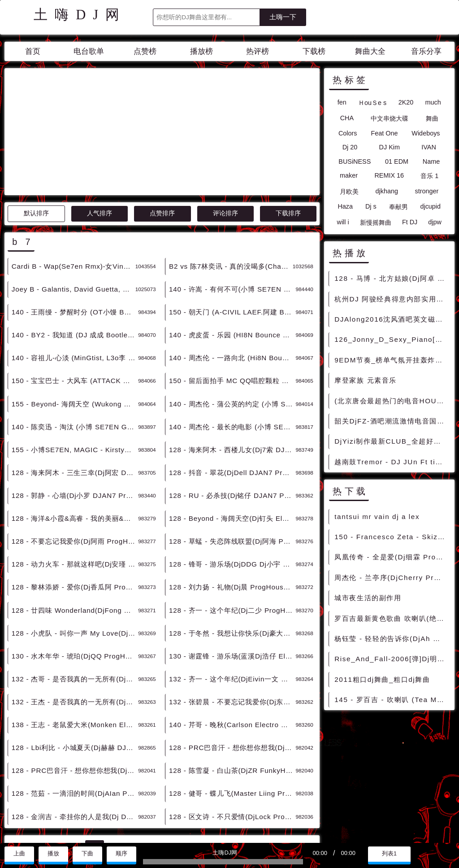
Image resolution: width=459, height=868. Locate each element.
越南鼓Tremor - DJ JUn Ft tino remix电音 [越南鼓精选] (392, 462)
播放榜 (201, 51)
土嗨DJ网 (80, 15)
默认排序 (36, 133)
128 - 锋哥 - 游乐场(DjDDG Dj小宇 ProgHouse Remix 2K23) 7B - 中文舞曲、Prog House (232, 483)
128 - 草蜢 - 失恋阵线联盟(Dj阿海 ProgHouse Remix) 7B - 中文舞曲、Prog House (232, 460)
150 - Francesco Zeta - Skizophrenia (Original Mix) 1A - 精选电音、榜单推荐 (392, 537)
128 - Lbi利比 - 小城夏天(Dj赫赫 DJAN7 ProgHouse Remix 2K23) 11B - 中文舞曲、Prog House (75, 667)
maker (349, 175)
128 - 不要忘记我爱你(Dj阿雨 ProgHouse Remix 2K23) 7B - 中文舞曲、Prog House (75, 460)
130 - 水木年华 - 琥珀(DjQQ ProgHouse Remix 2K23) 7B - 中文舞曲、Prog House (75, 575)
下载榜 (314, 51)
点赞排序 (162, 133)
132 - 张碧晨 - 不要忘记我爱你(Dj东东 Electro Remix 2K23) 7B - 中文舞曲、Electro (232, 621)
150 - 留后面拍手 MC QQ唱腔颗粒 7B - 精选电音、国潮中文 (232, 300)
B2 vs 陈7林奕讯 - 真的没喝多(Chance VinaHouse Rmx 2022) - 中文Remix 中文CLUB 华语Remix (231, 185)
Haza (345, 206)
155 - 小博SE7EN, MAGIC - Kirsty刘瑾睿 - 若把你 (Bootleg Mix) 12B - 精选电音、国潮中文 (75, 369)
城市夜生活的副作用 (368, 598)
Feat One (384, 133)
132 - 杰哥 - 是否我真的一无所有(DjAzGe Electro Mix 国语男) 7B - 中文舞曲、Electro (75, 598)
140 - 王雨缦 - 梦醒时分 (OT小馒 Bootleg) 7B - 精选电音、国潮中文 (75, 231)
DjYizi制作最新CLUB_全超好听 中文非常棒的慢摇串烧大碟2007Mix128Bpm (392, 441)
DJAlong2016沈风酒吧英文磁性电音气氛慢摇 (392, 319)
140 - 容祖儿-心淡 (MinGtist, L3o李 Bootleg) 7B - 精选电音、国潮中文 (75, 277)
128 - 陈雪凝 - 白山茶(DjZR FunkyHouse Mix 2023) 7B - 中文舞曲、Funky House (232, 690)
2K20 (406, 102)
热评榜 (258, 51)
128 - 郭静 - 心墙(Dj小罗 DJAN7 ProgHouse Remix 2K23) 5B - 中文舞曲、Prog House (75, 415)
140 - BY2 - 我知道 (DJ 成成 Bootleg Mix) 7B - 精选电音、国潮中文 (75, 254)
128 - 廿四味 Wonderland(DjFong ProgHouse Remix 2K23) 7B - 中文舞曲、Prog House (75, 530)
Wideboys (426, 133)
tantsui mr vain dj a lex (377, 517)
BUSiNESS (355, 161)
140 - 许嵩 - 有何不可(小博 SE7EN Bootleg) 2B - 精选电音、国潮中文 (232, 208)
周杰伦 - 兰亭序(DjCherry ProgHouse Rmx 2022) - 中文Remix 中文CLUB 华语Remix (392, 578)
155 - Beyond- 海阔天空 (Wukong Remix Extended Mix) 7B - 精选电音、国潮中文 (75, 323)
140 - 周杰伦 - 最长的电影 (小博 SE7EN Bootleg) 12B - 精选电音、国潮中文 (232, 346)
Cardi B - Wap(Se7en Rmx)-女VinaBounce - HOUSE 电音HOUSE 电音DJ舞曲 (74, 185)
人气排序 (100, 133)
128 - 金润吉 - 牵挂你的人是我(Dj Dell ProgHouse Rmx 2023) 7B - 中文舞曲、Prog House (75, 736)
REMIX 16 (389, 175)
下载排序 (288, 133)
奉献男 (398, 207)
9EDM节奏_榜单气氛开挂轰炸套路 (392, 360)
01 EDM (397, 161)
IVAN (429, 147)
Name (431, 161)
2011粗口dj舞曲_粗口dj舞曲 (382, 679)
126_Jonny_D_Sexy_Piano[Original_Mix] (392, 339)
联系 (15, 833)
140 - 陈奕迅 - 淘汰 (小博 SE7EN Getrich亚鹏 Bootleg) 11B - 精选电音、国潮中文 (75, 346)
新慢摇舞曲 (376, 222)
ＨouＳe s (372, 103)
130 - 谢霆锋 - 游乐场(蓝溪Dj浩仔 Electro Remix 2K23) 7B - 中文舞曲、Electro (232, 575)
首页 (33, 51)
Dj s (371, 206)
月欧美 (349, 192)
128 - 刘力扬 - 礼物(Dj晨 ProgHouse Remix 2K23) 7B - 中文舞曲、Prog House (232, 506)
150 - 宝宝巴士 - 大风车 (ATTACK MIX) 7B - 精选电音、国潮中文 (75, 300)
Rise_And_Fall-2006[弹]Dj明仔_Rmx (392, 659)
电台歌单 (89, 51)
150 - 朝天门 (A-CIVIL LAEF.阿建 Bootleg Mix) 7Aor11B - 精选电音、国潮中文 (232, 231)
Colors (348, 133)
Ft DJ (410, 222)
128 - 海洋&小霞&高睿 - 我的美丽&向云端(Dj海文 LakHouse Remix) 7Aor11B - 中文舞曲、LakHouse (75, 438)
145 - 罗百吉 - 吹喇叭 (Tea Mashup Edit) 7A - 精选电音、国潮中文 (392, 700)
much (433, 102)
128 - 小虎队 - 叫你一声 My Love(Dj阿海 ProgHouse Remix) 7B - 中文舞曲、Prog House (75, 552)
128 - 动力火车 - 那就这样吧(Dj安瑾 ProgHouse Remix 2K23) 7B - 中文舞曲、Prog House (75, 483)
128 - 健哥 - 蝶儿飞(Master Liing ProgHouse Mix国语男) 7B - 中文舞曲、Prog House (232, 713)
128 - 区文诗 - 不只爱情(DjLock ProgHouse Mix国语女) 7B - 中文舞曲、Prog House (232, 736)
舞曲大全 (370, 51)
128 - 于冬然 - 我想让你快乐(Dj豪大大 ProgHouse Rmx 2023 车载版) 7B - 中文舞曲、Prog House (232, 552)
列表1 (389, 854)
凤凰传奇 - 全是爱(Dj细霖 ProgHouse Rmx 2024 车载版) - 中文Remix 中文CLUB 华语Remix (392, 557)
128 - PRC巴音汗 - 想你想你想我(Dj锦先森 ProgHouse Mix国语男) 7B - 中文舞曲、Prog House (232, 667)
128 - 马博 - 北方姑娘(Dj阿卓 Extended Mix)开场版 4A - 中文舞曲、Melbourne (392, 278)
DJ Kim (390, 147)
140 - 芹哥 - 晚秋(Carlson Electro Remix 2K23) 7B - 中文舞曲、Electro (232, 644)
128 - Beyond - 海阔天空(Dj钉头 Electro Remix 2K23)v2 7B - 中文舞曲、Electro (232, 438)
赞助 (38, 833)
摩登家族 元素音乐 (366, 380)
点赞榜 (145, 51)
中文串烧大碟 (390, 118)
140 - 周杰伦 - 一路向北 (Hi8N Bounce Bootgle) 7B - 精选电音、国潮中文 (232, 277)
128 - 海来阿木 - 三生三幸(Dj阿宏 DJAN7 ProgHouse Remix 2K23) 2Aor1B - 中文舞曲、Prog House (75, 392)
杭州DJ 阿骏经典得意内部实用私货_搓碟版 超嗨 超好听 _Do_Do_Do (392, 299)
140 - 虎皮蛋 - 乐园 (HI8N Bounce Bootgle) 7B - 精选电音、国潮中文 (232, 254)
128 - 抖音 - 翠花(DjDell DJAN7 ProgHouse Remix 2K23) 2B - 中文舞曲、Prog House (232, 392)
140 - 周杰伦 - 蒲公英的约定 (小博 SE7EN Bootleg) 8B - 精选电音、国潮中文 (232, 323)
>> (228, 766)
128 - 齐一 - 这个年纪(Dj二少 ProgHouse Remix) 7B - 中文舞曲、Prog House (232, 530)
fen (342, 102)
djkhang (387, 191)
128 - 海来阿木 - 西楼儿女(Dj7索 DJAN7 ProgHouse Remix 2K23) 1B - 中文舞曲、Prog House (232, 369)
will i (343, 222)
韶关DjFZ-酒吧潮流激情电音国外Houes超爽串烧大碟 (392, 421)
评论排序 (225, 133)
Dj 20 (350, 147)
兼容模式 (67, 833)
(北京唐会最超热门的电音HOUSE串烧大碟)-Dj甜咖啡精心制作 (392, 401)
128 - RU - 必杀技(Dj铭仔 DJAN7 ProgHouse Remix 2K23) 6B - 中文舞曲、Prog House (232, 415)
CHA (347, 118)
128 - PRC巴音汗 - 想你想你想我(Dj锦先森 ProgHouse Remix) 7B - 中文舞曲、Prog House (75, 690)
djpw (435, 222)
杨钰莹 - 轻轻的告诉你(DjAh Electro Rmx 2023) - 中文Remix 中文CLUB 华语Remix (392, 639)
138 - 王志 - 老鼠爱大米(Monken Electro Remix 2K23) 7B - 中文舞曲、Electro (75, 644)
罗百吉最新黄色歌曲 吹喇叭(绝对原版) (392, 618)
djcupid (430, 206)
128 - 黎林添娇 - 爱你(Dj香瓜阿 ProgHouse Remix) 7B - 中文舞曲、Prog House (75, 506)
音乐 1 (429, 176)
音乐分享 (426, 51)
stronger (427, 191)
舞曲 (432, 118)
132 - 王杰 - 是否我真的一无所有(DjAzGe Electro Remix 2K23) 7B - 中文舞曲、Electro (75, 621)
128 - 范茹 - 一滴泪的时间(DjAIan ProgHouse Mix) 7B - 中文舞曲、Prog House (75, 713)
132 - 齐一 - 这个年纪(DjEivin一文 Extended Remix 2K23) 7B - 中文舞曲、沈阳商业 (232, 598)
